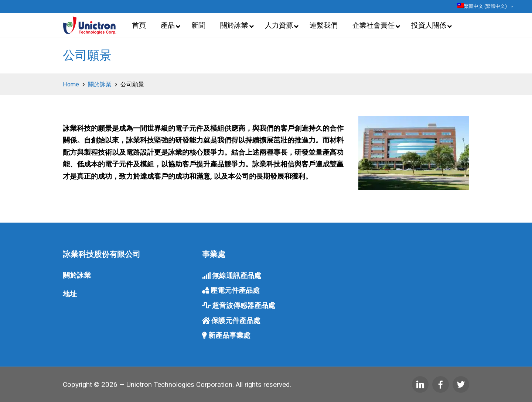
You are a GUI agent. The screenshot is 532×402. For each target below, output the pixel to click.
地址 (70, 294)
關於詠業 (77, 275)
